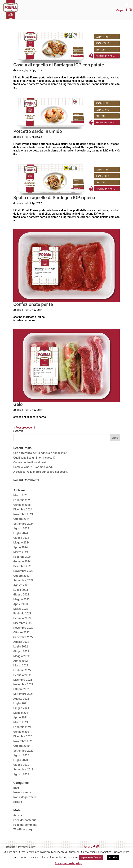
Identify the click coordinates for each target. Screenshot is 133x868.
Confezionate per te (33, 304)
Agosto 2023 (21, 585)
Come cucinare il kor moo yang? (33, 467)
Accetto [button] (113, 857)
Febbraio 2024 (22, 557)
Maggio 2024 (21, 543)
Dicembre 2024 (23, 509)
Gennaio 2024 (22, 561)
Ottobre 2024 (21, 519)
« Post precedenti (24, 428)
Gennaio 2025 (22, 505)
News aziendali (23, 792)
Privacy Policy (26, 847)
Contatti (11, 847)
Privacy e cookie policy (68, 863)
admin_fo (22, 70)
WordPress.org (23, 829)
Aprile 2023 (21, 604)
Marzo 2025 (21, 495)
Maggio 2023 (21, 599)
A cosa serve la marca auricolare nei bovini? (41, 472)
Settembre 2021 (23, 694)
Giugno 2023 (21, 595)
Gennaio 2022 (22, 675)
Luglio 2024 (21, 533)
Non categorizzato (25, 797)
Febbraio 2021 (22, 727)
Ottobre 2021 (21, 689)
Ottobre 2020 (21, 746)
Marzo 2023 (21, 609)
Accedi (18, 815)
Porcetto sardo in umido (38, 131)
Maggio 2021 (21, 713)
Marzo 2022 (21, 665)
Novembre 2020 (23, 741)
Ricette (18, 802)
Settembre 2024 (23, 524)
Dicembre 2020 (23, 736)
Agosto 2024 (21, 528)
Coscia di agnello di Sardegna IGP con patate (59, 65)
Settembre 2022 (23, 637)
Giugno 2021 (21, 708)
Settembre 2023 (23, 580)
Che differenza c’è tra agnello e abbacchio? (40, 453)
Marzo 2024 (21, 552)
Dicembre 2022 (23, 623)
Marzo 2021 (21, 722)
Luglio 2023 (21, 590)
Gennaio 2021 (22, 732)
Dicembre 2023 (23, 566)
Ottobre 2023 (21, 576)
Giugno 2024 (21, 538)
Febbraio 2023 (22, 613)
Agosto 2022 (21, 642)
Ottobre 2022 (21, 632)
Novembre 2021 (23, 684)
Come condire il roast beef (30, 462)
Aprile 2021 (21, 717)
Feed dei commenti (25, 825)
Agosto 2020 (21, 755)
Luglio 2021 (21, 703)
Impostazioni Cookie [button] (91, 857)
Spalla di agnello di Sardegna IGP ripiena (54, 198)
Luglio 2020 (21, 760)
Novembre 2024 (23, 514)
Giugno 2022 (21, 651)
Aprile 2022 (21, 661)
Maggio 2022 (21, 656)
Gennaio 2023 (22, 618)
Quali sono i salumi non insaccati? (34, 458)
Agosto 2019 (21, 774)
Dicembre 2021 (23, 680)
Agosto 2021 (21, 699)
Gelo (18, 404)
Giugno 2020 (21, 765)
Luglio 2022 (21, 647)
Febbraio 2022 (22, 670)
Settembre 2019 (23, 769)
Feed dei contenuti (25, 820)
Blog (16, 788)
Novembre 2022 (23, 628)
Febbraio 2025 (22, 500)
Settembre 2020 (23, 751)
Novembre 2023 (23, 571)
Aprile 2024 (21, 547)
